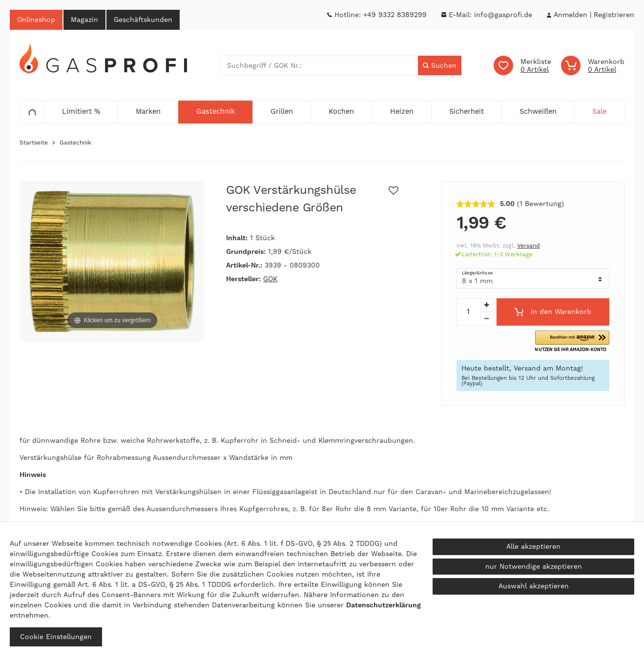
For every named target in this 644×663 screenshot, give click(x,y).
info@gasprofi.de (503, 15)
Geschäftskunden (143, 20)
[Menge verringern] (487, 319)
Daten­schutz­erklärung (384, 605)
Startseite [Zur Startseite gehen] (34, 143)
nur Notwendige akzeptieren (534, 566)
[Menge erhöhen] (487, 305)
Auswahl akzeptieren (534, 586)
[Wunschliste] (522, 65)
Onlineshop (36, 20)
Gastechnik (75, 143)
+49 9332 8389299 (395, 15)
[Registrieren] (614, 15)
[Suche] (440, 65)
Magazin (84, 20)
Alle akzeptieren (533, 546)
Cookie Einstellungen (56, 637)
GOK (270, 279)
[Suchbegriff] (319, 65)
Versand (529, 246)
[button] (572, 342)
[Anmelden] (570, 15)
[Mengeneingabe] (468, 312)
